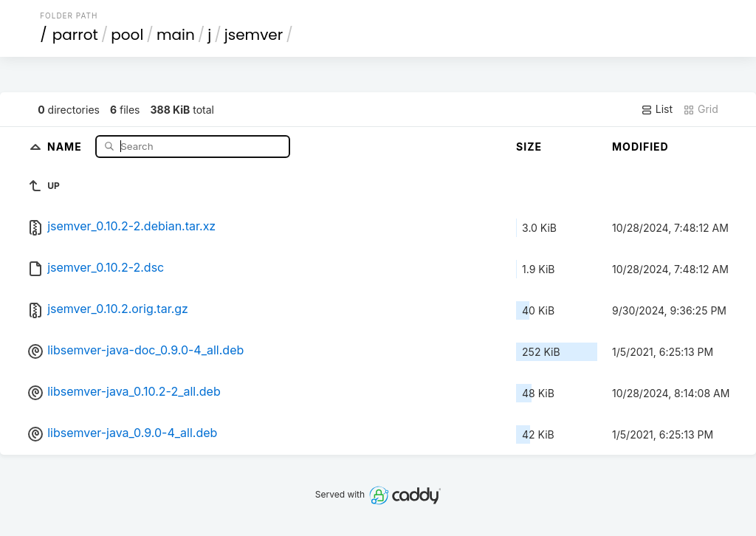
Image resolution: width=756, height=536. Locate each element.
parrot (75, 35)
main (176, 35)
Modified (640, 147)
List (657, 109)
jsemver (254, 35)
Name (66, 146)
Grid (701, 109)
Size (529, 147)
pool (127, 35)
